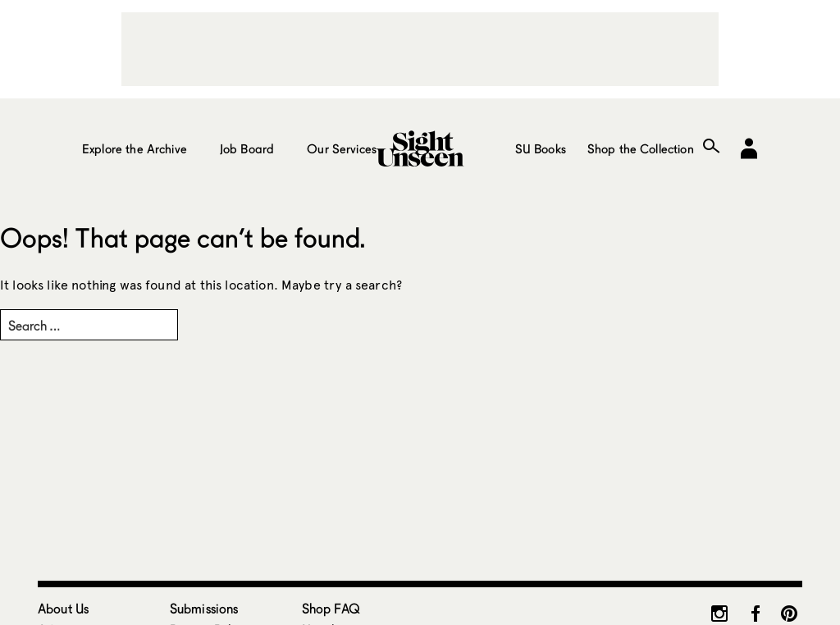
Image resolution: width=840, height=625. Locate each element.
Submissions (204, 608)
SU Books (541, 148)
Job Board (247, 148)
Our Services (342, 148)
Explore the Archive (135, 148)
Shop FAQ (331, 608)
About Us (63, 608)
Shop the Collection (641, 148)
